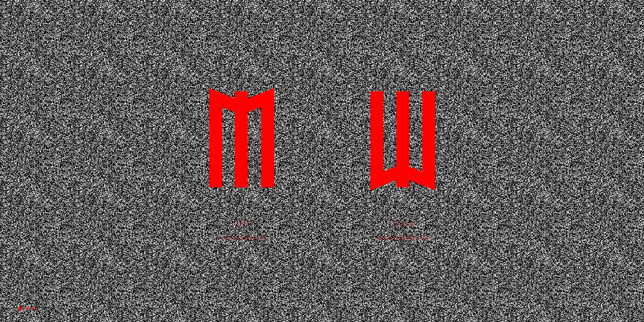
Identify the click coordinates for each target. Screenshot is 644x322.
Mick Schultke (241, 159)
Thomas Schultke (402, 159)
